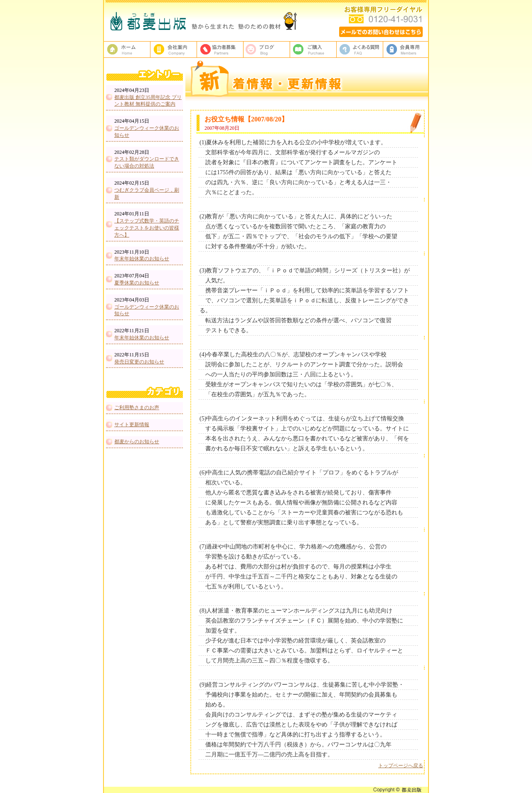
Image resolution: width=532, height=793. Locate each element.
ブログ (267, 49)
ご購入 (313, 49)
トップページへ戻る (401, 766)
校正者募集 (220, 49)
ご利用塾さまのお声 (137, 408)
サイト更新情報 (132, 425)
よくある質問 (360, 49)
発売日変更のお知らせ (139, 362)
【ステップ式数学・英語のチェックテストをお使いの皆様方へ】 (147, 228)
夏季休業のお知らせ (137, 283)
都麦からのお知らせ (137, 442)
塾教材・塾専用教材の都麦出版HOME (127, 49)
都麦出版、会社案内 (174, 49)
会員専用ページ (406, 49)
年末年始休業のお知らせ (142, 259)
